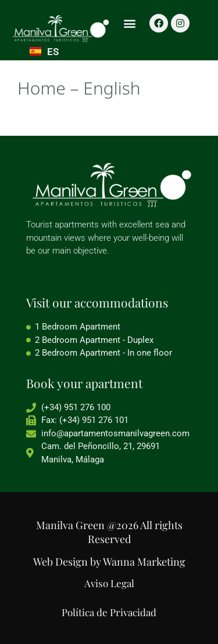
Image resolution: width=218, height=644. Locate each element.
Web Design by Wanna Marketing (109, 562)
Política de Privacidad (109, 612)
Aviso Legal (109, 583)
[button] (129, 23)
